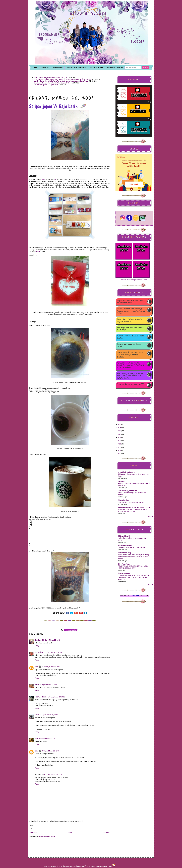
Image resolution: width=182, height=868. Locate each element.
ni (55, 180)
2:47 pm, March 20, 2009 (49, 715)
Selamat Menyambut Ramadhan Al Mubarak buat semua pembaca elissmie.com (62, 79)
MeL (37, 738)
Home (70, 832)
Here (54, 866)
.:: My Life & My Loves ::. (126, 472)
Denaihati (122, 481)
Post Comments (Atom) (47, 837)
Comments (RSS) (107, 866)
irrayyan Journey (124, 573)
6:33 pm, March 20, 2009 (53, 774)
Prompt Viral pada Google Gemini (46, 85)
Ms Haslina (39, 652)
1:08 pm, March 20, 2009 (49, 685)
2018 (119, 450)
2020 (119, 444)
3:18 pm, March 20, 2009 (48, 738)
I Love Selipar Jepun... (126, 545)
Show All (151, 517)
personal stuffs (70, 630)
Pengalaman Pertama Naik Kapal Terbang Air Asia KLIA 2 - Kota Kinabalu (131, 365)
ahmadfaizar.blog (125, 553)
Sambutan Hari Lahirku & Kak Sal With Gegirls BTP (52, 83)
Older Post (107, 832)
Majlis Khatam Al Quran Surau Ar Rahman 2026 (51, 77)
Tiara (38, 251)
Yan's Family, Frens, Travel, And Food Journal (134, 507)
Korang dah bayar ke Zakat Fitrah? (129, 345)
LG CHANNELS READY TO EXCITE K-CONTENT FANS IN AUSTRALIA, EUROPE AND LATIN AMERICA (134, 577)
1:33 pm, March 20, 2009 (56, 697)
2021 (119, 441)
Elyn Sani (38, 640)
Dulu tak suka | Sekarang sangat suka (131, 502)
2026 (119, 424)
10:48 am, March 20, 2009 (51, 640)
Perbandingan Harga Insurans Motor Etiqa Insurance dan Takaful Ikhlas (130, 376)
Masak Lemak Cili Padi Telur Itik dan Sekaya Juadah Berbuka (130, 355)
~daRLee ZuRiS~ (41, 697)
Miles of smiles (123, 500)
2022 (119, 437)
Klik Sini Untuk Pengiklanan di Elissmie (134, 280)
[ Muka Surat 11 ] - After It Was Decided (132, 547)
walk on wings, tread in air (127, 491)
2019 (119, 447)
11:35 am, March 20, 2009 (51, 667)
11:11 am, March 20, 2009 (53, 652)
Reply (37, 646)
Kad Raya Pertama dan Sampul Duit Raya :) (131, 329)
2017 (119, 454)
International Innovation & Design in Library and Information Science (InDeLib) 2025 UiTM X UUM (134, 557)
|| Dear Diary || (124, 536)
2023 (119, 434)
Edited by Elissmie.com (64, 866)
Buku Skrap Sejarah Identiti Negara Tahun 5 (129, 321)
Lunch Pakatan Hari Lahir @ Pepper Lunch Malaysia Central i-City (131, 311)
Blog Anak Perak (124, 564)
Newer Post (33, 832)
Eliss (37, 667)
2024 (119, 431)
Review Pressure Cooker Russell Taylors (131, 337)
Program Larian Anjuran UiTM (130, 384)
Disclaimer (97, 866)
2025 (119, 428)
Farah (37, 685)
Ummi (37, 715)
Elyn (43, 180)
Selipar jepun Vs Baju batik (58, 106)
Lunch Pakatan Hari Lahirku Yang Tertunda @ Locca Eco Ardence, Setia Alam (61, 81)
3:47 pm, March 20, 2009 (51, 751)
